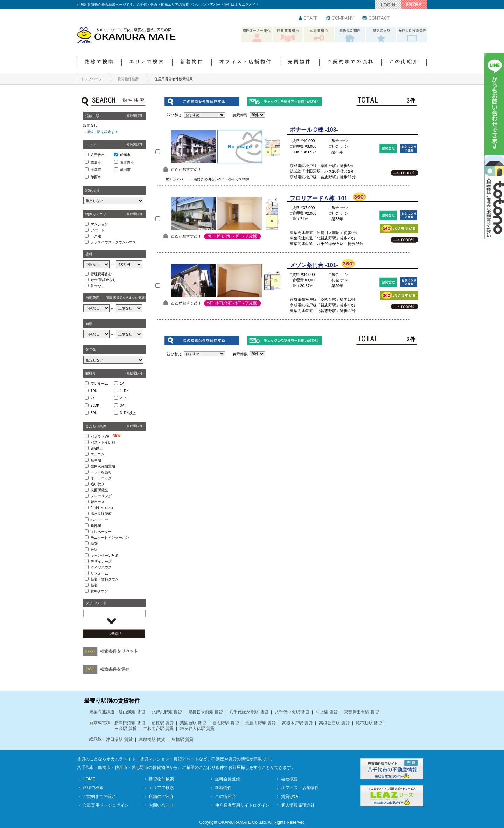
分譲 (94, 549)
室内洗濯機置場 (103, 466)
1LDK (124, 391)
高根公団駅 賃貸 (334, 723)
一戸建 (96, 236)
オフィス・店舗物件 (246, 63)
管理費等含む (101, 274)
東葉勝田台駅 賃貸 (361, 712)
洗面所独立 (99, 490)
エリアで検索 (147, 63)
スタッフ (309, 19)
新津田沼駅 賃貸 (130, 723)
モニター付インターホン (110, 538)
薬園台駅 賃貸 (193, 723)
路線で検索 (99, 63)
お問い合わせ (376, 19)
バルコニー (99, 520)
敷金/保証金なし (103, 280)
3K (122, 406)
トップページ (91, 79)
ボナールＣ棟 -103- (314, 130)
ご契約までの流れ (350, 63)
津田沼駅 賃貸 (119, 739)
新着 (94, 585)
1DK (94, 391)
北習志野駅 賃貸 (167, 712)
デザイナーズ (101, 561)
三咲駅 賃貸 (125, 729)
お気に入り (381, 35)
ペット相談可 (101, 472)
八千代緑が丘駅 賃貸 (249, 712)
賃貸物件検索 (128, 79)
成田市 (125, 170)
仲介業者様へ (288, 35)
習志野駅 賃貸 (226, 723)
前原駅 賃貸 (163, 723)
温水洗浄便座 (101, 514)
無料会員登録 (227, 779)
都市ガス (98, 502)
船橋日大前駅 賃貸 (206, 712)
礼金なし (98, 286)
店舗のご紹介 (161, 796)
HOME (89, 779)
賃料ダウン (99, 591)
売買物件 (300, 63)
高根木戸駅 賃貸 (297, 723)
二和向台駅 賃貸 (158, 729)
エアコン (98, 454)
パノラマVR (107, 436)
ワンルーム (99, 384)
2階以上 (97, 448)
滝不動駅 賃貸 (369, 723)
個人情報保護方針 (298, 805)
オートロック (101, 478)
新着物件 (192, 63)
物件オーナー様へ (257, 35)
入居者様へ (319, 35)
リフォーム (99, 573)
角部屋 (96, 526)
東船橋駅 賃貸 (152, 739)
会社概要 (289, 779)
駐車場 (96, 460)
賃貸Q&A (290, 796)
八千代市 (98, 155)
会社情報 (340, 19)
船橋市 (125, 155)
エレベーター (101, 532)
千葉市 (96, 170)
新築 (94, 544)
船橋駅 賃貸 (183, 739)
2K (93, 398)
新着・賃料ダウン (105, 579)
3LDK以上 (128, 413)
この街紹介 (404, 63)
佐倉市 (96, 162)
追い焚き (98, 484)
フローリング (101, 496)
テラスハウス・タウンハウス (113, 242)
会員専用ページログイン (106, 805)
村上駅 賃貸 (327, 712)
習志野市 (127, 162)
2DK (123, 398)
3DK (94, 413)
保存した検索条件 (412, 35)
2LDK (95, 406)
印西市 (96, 177)
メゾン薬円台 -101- (314, 265)
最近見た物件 (350, 35)
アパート (98, 230)
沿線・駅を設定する (103, 132)
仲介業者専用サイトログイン (242, 805)
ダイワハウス (101, 567)
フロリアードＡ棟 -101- (320, 198)
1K (122, 384)
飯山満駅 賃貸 (132, 712)
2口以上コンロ (102, 508)
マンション (99, 224)
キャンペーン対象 (105, 555)
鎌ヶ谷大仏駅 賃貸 (197, 729)
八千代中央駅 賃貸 (292, 712)
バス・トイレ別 (103, 442)
